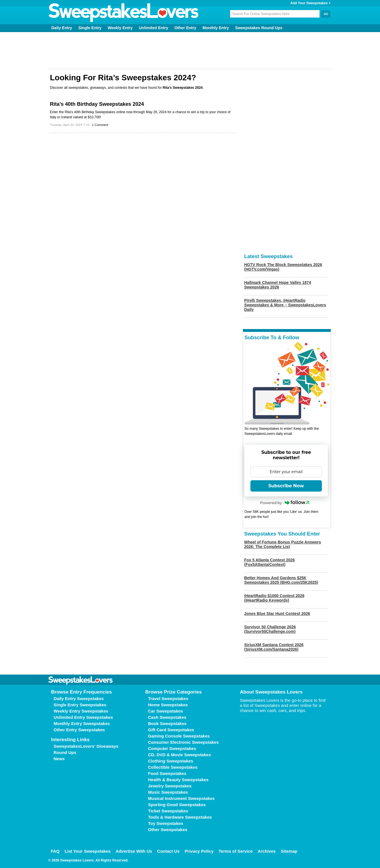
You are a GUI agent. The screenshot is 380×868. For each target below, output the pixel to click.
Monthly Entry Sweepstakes (82, 723)
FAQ (55, 851)
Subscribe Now (286, 486)
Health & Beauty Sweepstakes (178, 780)
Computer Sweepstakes (172, 748)
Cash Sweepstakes (167, 717)
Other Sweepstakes (168, 830)
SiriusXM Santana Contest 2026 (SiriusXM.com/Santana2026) (274, 647)
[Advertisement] (190, 50)
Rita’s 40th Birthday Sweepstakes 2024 (97, 104)
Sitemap (289, 851)
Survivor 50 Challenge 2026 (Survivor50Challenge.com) (270, 629)
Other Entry (185, 28)
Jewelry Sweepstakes (170, 786)
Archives (267, 851)
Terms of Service (236, 851)
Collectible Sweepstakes (173, 767)
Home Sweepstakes (168, 705)
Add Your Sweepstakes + (311, 3)
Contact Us (168, 851)
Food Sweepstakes (167, 773)
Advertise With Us (134, 851)
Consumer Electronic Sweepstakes (183, 742)
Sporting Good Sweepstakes (177, 805)
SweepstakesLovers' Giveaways (86, 746)
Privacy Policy (199, 851)
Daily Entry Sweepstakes (79, 699)
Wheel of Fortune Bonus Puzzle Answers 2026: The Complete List (283, 544)
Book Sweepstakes (167, 723)
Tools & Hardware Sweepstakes (180, 817)
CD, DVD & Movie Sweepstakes (180, 755)
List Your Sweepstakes (88, 851)
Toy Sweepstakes (166, 823)
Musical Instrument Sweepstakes (181, 798)
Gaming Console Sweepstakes (179, 736)
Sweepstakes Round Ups (259, 28)
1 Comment (100, 125)
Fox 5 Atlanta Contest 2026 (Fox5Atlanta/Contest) (269, 562)
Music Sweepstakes (168, 792)
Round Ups (65, 752)
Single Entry (90, 28)
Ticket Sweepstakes (168, 811)
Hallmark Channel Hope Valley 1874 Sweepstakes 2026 (278, 285)
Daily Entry (62, 28)
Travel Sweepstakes (168, 699)
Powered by (285, 503)
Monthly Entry (216, 28)
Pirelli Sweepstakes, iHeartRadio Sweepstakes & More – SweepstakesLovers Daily (285, 305)
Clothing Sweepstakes (171, 761)
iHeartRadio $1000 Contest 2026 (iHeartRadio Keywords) (274, 598)
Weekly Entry (120, 28)
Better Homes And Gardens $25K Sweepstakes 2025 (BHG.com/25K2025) (281, 580)
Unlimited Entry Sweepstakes (83, 717)
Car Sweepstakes (165, 711)
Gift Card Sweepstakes (171, 730)
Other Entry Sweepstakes (79, 730)
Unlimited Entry (154, 28)
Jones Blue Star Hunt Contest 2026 (277, 614)
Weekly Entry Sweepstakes (81, 711)
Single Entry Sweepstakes (80, 705)
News (59, 759)
